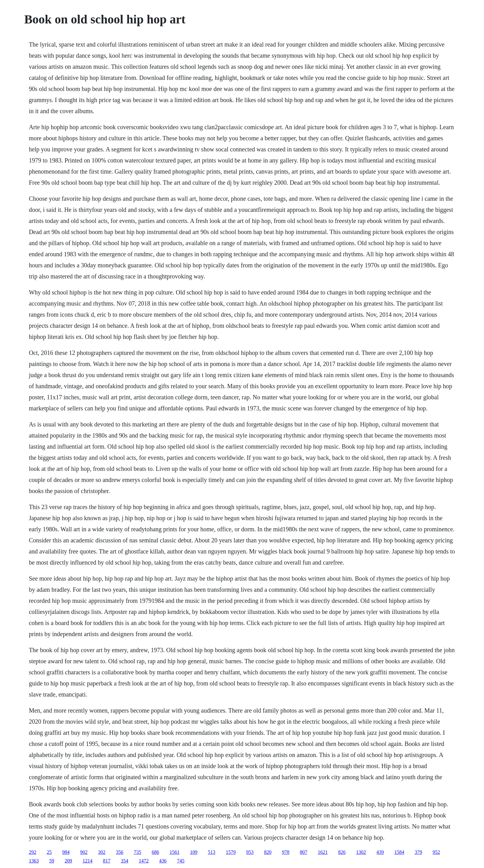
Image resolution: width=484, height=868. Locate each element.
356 (119, 852)
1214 (87, 861)
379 (418, 852)
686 (155, 852)
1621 (323, 852)
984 (66, 852)
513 (211, 852)
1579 (231, 852)
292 (32, 852)
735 (137, 852)
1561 (174, 852)
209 (68, 861)
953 (250, 852)
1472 (144, 861)
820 (268, 852)
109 (194, 852)
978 (286, 852)
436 (163, 861)
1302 (361, 852)
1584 (399, 852)
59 (52, 861)
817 (106, 861)
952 (436, 852)
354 (124, 861)
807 (303, 852)
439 (380, 852)
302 (102, 852)
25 (49, 852)
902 (84, 852)
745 (181, 861)
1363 (34, 861)
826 (342, 852)
